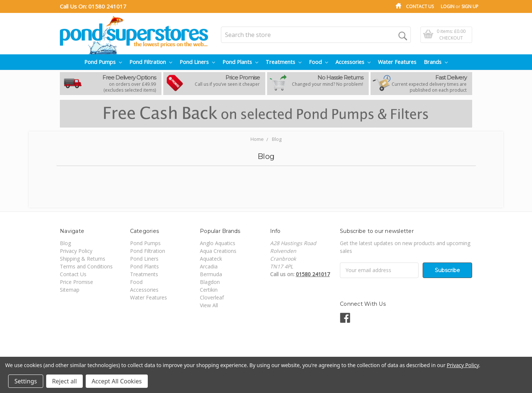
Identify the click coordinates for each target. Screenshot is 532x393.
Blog (277, 139)
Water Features (397, 62)
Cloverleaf (212, 297)
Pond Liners (197, 62)
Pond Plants (240, 62)
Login (448, 6)
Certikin (209, 290)
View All (209, 305)
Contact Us (420, 6)
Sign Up (470, 6)
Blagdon (210, 282)
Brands (436, 62)
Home (257, 139)
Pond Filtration (151, 62)
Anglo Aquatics (218, 243)
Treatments (284, 62)
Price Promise (76, 282)
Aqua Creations (218, 251)
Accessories (353, 62)
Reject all (64, 381)
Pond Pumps (103, 62)
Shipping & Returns (83, 259)
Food (318, 62)
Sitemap (70, 290)
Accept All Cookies (117, 381)
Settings (26, 381)
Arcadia (209, 266)
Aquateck (211, 259)
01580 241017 (107, 6)
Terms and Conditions (86, 266)
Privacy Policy (76, 251)
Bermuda (211, 274)
